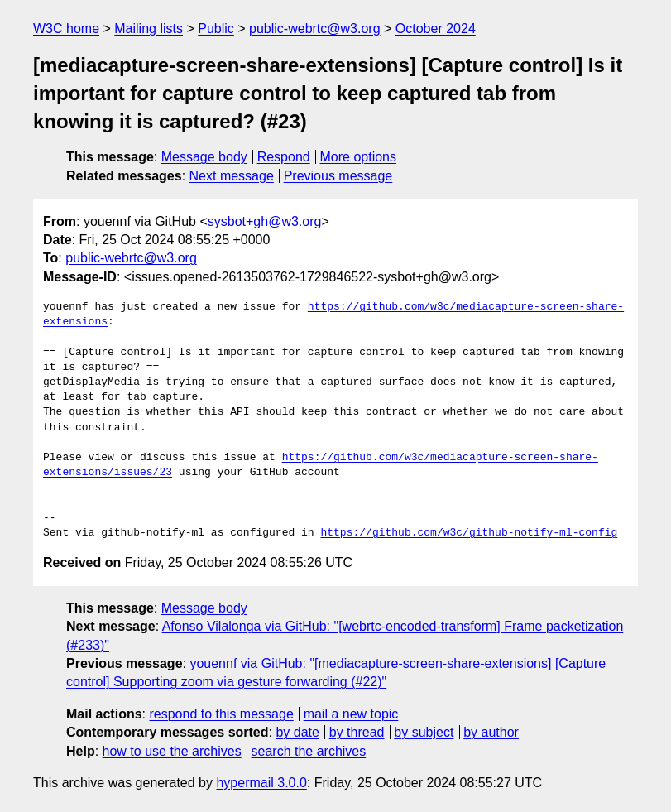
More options (359, 157)
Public (216, 29)
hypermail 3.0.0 (261, 783)
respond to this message (221, 714)
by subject (424, 732)
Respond (284, 157)
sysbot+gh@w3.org (265, 221)
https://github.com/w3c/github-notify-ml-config (469, 533)
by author (491, 732)
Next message (232, 176)
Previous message (338, 176)
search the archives (309, 751)
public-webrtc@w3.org (315, 29)
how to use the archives (172, 751)
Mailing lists (149, 29)
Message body (204, 157)
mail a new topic (351, 714)
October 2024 (436, 29)
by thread (357, 732)
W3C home (66, 29)
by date (297, 732)
